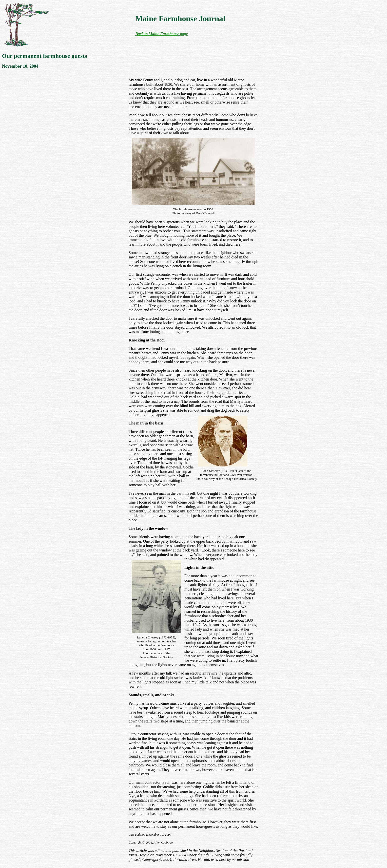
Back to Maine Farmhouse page (161, 34)
